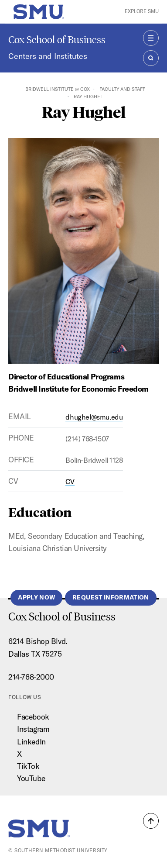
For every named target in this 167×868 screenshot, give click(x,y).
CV (70, 482)
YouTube (31, 778)
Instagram (33, 729)
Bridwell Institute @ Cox (58, 89)
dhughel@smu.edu (94, 417)
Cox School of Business (57, 40)
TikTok (28, 766)
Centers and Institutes (48, 56)
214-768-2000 (31, 677)
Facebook (33, 717)
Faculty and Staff (122, 89)
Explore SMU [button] (142, 11)
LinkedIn (31, 742)
